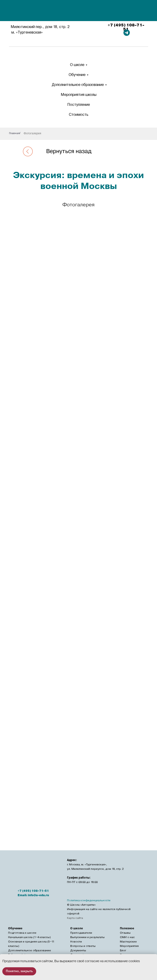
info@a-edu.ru (38, 895)
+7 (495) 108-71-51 (126, 27)
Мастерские (128, 942)
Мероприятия (129, 946)
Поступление (79, 105)
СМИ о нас (127, 937)
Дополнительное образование (78, 85)
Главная (14, 133)
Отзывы (125, 933)
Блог (123, 950)
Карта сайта (75, 918)
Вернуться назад (69, 151)
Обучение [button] (77, 75)
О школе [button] (77, 65)
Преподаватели (81, 933)
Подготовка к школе (22, 933)
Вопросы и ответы (83, 946)
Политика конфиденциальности (89, 900)
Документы (78, 950)
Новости (76, 942)
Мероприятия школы (79, 95)
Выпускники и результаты (87, 937)
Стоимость (79, 115)
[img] (79, 11)
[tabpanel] (78, 509)
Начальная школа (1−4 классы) (29, 937)
